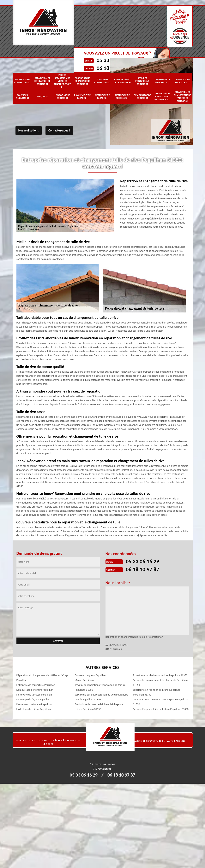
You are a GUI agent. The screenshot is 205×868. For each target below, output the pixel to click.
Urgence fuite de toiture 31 (182, 81)
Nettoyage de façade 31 (102, 96)
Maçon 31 (42, 96)
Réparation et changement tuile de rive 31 (163, 96)
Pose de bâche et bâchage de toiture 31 (82, 81)
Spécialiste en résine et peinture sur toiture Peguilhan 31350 (157, 692)
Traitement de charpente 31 (162, 81)
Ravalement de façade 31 (82, 96)
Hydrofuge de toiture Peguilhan (34, 709)
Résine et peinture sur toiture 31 (142, 81)
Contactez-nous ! (59, 130)
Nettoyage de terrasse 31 (122, 96)
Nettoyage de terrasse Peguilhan (34, 694)
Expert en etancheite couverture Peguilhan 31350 (160, 675)
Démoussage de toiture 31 (142, 96)
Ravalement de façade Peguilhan (34, 704)
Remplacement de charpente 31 (122, 81)
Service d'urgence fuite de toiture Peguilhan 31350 (161, 709)
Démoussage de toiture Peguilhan (35, 689)
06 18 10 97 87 (143, 569)
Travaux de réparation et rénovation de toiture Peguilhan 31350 (100, 687)
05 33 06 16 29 (143, 561)
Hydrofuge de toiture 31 (62, 96)
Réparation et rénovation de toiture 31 (42, 81)
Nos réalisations (29, 130)
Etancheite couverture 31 (102, 81)
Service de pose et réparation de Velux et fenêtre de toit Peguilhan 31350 (102, 697)
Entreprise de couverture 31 (22, 81)
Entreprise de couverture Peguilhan (36, 685)
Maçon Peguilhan (84, 680)
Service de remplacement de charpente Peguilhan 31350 (160, 682)
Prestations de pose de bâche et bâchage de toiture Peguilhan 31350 (99, 706)
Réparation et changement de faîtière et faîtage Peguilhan (42, 677)
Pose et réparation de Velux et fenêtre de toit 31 (62, 81)
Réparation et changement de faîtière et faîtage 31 (182, 96)
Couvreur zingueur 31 (22, 96)
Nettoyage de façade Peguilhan (33, 699)
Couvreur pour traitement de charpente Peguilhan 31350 (160, 702)
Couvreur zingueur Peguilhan (91, 675)
